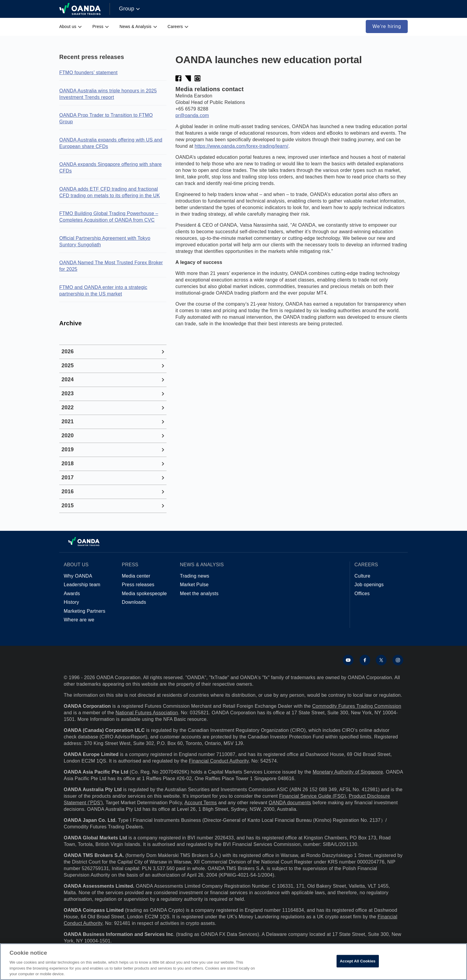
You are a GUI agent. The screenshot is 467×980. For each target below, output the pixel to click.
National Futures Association (147, 713)
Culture (362, 576)
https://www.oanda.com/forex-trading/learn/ (242, 146)
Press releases (138, 585)
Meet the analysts (199, 594)
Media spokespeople (144, 594)
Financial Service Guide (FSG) (312, 796)
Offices (362, 594)
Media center (136, 576)
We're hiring (387, 26)
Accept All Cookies (358, 961)
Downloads (134, 602)
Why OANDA (78, 576)
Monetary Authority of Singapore (348, 772)
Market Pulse (194, 585)
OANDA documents (290, 803)
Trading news (194, 576)
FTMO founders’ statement (88, 73)
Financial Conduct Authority (219, 761)
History (71, 602)
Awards (72, 594)
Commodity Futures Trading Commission (357, 706)
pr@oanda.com (192, 115)
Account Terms (201, 803)
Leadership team (82, 585)
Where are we (79, 620)
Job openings (369, 585)
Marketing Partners (85, 611)
